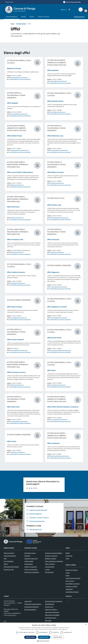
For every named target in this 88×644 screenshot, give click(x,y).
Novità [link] (23, 17)
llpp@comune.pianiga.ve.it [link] (17, 185)
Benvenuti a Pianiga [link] (72, 570)
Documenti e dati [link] (9, 569)
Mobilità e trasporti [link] (51, 559)
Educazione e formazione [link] (32, 572)
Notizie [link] (68, 553)
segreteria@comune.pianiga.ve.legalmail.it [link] (20, 79)
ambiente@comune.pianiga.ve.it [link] (59, 81)
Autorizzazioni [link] (29, 564)
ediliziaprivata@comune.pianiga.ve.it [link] (20, 150)
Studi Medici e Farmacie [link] (73, 584)
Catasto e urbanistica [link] (31, 567)
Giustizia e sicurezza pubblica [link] (54, 553)
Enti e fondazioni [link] (9, 561)
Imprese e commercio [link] (51, 556)
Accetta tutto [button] (44, 637)
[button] (44, 641)
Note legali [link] (48, 620)
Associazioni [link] (69, 589)
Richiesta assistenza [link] (30, 610)
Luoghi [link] (68, 573)
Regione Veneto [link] (9, 2)
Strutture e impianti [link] (72, 586)
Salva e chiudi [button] (30, 637)
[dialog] (44, 633)
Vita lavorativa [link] (49, 572)
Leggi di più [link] (65, 629)
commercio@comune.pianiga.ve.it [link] (59, 419)
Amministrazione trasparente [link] (54, 601)
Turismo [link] (47, 569)
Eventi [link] (68, 575)
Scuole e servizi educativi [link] (73, 578)
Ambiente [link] (27, 556)
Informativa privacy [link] (51, 618)
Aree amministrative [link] (10, 556)
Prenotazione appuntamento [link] (33, 604)
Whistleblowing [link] (50, 604)
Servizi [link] (32, 17)
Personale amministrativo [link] (11, 567)
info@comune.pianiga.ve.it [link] (57, 183)
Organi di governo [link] (9, 553)
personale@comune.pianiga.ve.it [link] (19, 318)
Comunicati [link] (69, 556)
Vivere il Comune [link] (44, 17)
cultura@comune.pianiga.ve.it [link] (58, 112)
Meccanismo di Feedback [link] (52, 615)
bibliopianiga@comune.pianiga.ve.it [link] (19, 77)
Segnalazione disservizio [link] (31, 607)
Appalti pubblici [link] (29, 561)
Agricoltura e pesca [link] (30, 553)
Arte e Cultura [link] (70, 581)
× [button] (86, 624)
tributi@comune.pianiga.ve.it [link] (18, 452)
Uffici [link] (5, 559)
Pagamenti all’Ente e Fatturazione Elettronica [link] (52, 611)
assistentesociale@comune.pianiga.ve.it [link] (61, 350)
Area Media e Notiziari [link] (72, 592)
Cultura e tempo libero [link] (31, 569)
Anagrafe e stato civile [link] (31, 559)
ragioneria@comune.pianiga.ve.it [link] (59, 287)
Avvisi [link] (67, 559)
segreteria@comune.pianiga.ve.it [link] (59, 318)
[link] (86, 11)
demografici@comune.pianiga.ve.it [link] (19, 114)
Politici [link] (6, 564)
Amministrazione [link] (12, 17)
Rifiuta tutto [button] (58, 637)
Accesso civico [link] (49, 607)
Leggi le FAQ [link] (28, 601)
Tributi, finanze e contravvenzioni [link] (50, 565)
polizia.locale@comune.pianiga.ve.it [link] (59, 218)
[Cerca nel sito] (81, 9)
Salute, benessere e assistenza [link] (54, 561)
